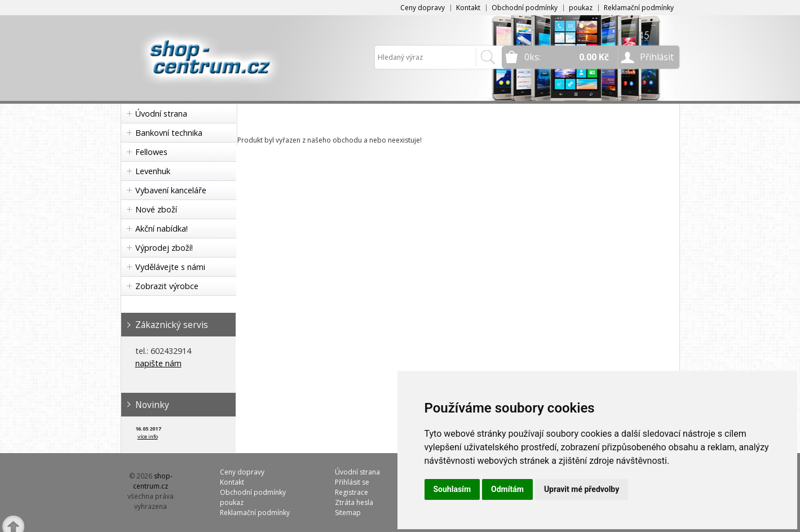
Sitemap (348, 513)
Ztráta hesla (354, 502)
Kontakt (468, 8)
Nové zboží (156, 209)
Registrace (352, 492)
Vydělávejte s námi (170, 267)
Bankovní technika (169, 133)
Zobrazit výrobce (167, 286)
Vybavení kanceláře (171, 190)
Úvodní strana (161, 114)
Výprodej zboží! (164, 248)
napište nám (158, 363)
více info (148, 436)
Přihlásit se (352, 482)
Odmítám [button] (507, 489)
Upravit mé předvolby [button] (582, 489)
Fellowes (151, 152)
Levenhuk (153, 171)
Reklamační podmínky (639, 8)
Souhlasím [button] (452, 489)
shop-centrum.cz (153, 481)
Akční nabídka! (162, 229)
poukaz (581, 8)
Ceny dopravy (423, 8)
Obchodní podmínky (525, 8)
